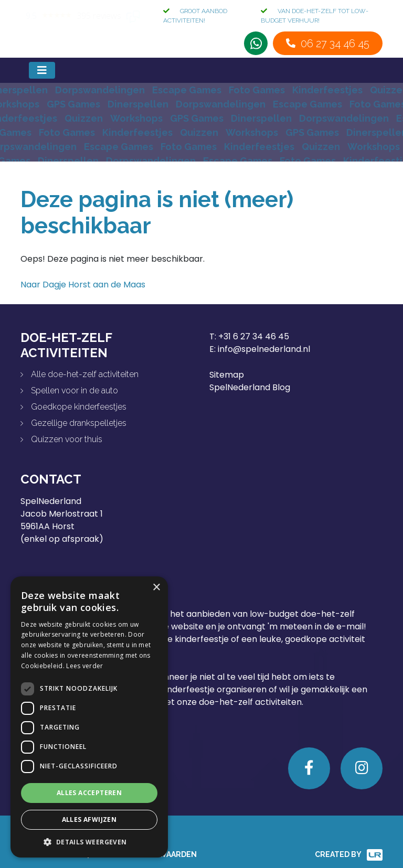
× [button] (156, 588)
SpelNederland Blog (250, 387)
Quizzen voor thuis (67, 439)
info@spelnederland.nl (264, 349)
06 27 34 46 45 (335, 44)
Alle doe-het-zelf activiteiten (85, 374)
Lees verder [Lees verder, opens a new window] (84, 666)
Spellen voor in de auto (75, 390)
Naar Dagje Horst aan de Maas (83, 285)
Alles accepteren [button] (89, 793)
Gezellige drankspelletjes (79, 423)
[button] (89, 842)
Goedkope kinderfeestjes (79, 407)
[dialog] (89, 717)
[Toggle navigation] (42, 70)
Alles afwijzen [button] (89, 819)
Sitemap (227, 375)
